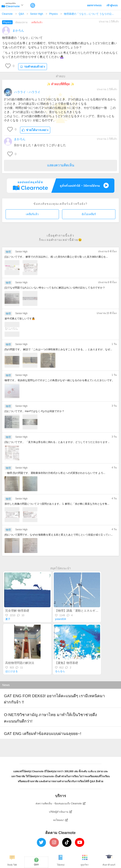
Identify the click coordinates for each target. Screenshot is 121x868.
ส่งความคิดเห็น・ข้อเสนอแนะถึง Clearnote (60, 804)
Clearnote (7, 14)
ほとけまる (12, 671)
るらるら (60, 671)
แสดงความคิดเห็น (61, 165)
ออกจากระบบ (94, 5)
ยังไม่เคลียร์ (89, 214)
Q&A (21, 14)
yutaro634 (60, 619)
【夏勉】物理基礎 (66, 663)
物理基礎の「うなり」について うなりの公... (89, 14)
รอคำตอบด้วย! (33, 67)
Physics (53, 14)
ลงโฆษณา (61, 820)
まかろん (18, 30)
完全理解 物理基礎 (17, 611)
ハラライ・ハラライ (27, 92)
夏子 (8, 619)
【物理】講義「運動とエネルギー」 (78, 611)
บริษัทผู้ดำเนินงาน (60, 812)
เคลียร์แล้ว (32, 214)
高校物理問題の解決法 (20, 663)
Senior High (37, 14)
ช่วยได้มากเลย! (35, 130)
